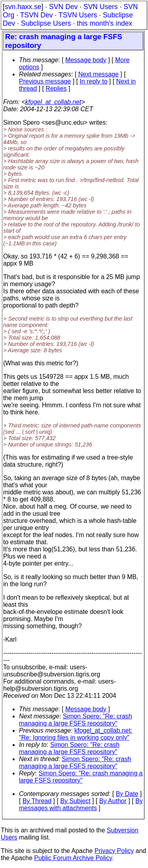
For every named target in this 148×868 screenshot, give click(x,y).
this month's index (105, 23)
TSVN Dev (37, 15)
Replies (56, 88)
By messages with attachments (81, 804)
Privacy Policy (114, 851)
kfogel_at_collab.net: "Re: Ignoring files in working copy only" (76, 734)
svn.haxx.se (23, 7)
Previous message (45, 81)
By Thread (37, 801)
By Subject (75, 801)
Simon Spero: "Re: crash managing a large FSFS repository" (76, 720)
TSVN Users (78, 15)
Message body (86, 60)
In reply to (94, 81)
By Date (127, 794)
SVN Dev (63, 7)
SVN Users (100, 7)
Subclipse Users (46, 23)
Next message (98, 74)
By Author (113, 801)
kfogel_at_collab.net (53, 102)
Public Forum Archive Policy (73, 858)
